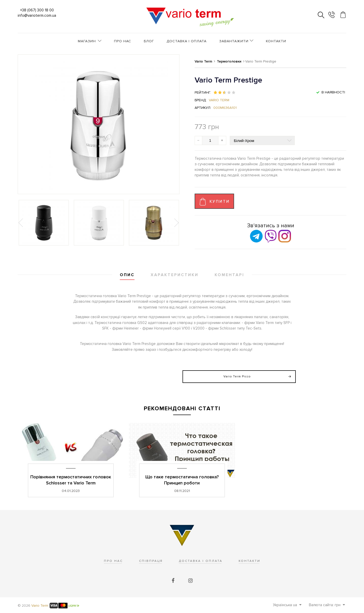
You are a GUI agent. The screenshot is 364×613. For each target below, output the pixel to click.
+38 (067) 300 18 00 (37, 10)
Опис (127, 275)
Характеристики (175, 275)
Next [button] (176, 223)
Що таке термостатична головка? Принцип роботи (182, 480)
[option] (44, 223)
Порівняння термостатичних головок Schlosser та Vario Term (71, 480)
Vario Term (219, 100)
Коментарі (229, 275)
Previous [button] (21, 223)
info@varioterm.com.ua (37, 15)
